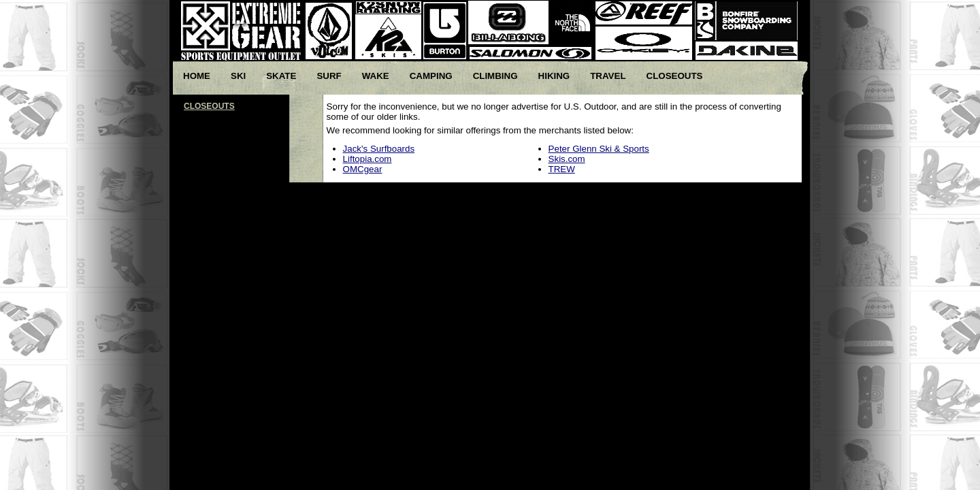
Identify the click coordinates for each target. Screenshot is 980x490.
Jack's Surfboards (379, 149)
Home (197, 76)
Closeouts (675, 76)
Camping (431, 76)
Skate (281, 76)
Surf (329, 76)
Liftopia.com (367, 159)
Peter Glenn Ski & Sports (599, 149)
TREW (562, 169)
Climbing (495, 76)
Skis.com (567, 159)
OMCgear (363, 169)
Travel (608, 76)
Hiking (554, 76)
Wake (376, 76)
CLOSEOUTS (209, 106)
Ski (238, 76)
